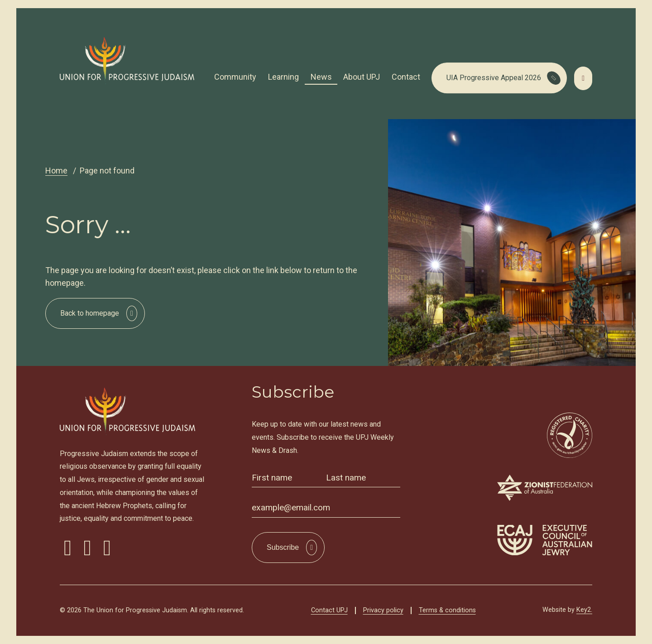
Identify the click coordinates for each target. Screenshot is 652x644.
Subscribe (283, 547)
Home (56, 171)
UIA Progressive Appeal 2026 (494, 78)
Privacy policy (383, 610)
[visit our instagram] (88, 548)
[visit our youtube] (107, 548)
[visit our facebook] (68, 548)
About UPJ (362, 77)
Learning (283, 77)
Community (235, 77)
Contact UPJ (329, 610)
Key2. (584, 610)
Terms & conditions (447, 610)
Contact (406, 77)
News (321, 77)
